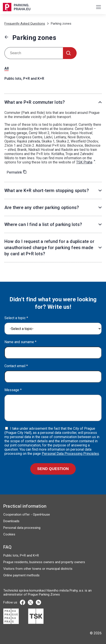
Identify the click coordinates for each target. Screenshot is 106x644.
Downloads (11, 521)
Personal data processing (22, 528)
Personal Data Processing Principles (70, 454)
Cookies (9, 534)
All (7, 68)
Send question (53, 469)
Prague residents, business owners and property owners (44, 562)
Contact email (16, 366)
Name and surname (20, 342)
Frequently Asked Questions (25, 24)
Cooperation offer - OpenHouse (27, 514)
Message (13, 390)
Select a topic (16, 318)
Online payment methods (21, 575)
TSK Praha (84, 162)
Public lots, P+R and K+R (24, 79)
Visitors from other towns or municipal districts (38, 569)
